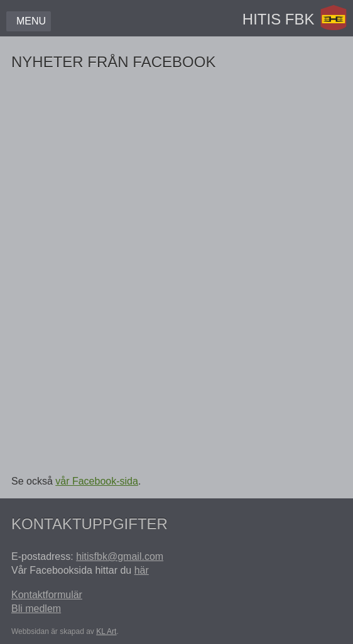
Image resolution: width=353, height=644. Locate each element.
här (142, 570)
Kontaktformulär (47, 595)
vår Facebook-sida (97, 481)
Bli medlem (36, 609)
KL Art (106, 631)
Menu (31, 21)
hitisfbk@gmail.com (120, 556)
